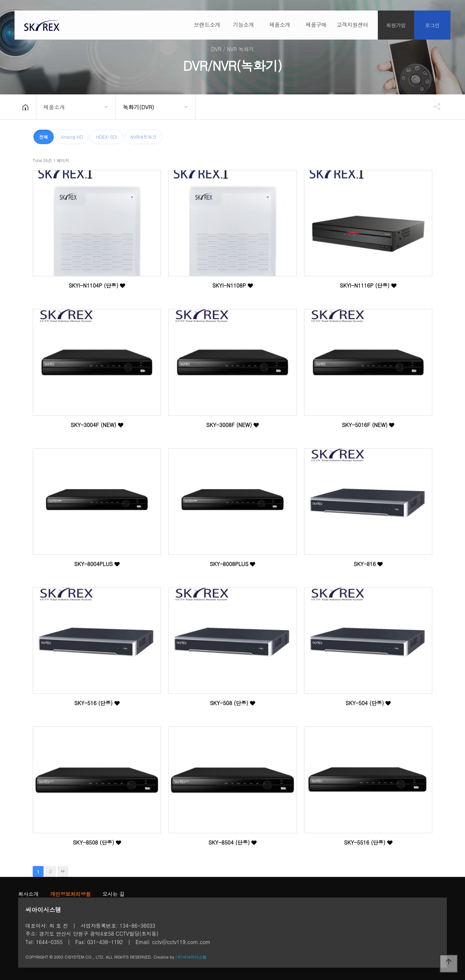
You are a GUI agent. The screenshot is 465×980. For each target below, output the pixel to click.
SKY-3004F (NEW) (97, 425)
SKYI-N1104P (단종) (97, 285)
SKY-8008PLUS (233, 564)
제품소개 (280, 25)
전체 (44, 137)
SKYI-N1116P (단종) (368, 285)
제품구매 (316, 25)
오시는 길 (114, 894)
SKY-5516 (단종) (368, 842)
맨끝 (63, 871)
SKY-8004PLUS (97, 564)
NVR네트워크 (143, 137)
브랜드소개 (207, 25)
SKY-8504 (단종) (233, 842)
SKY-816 (368, 564)
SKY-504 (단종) (368, 703)
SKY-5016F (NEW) (368, 425)
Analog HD (72, 137)
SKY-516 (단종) (97, 703)
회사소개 (28, 894)
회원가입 (396, 25)
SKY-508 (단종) (232, 703)
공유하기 (434, 106)
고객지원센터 (353, 25)
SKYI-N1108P (232, 285)
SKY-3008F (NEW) (232, 425)
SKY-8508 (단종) (97, 842)
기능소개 (243, 25)
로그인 (432, 25)
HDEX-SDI (107, 137)
